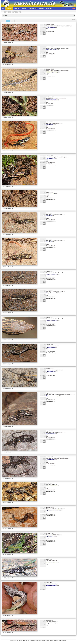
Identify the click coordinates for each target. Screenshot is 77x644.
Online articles (33, 640)
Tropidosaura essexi (50, 158)
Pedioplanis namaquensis (52, 274)
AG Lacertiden (15, 640)
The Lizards (38, 640)
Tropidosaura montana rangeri (53, 396)
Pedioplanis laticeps (50, 347)
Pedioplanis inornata (50, 623)
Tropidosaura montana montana (53, 510)
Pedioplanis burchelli (51, 371)
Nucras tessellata (50, 125)
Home (11, 640)
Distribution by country (45, 640)
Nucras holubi (49, 216)
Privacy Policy (65, 640)
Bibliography (52, 640)
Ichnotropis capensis (51, 194)
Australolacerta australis (51, 486)
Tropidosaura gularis (50, 434)
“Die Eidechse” (21, 640)
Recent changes (58, 640)
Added (12, 21)
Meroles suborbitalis (50, 27)
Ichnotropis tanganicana (51, 100)
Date (8, 21)
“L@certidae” (27, 640)
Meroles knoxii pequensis (52, 50)
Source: (50, 105)
